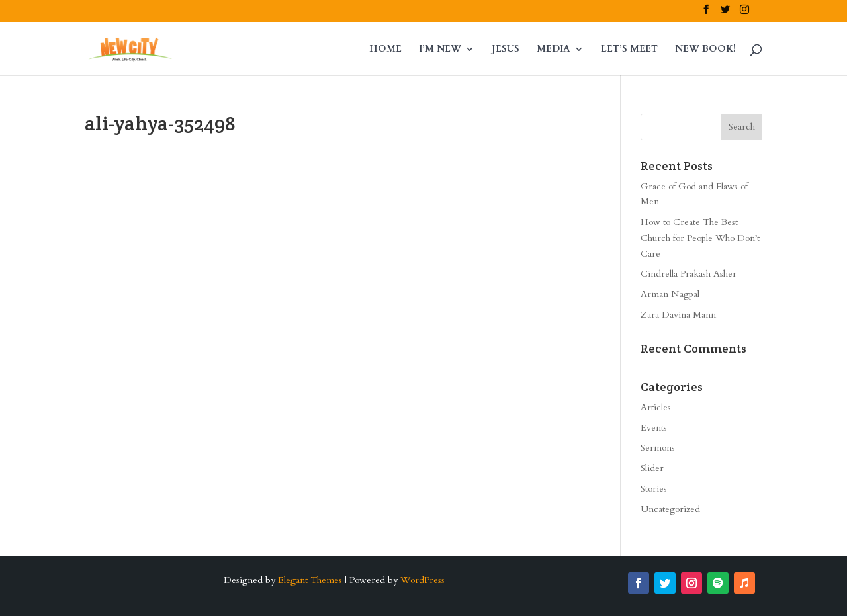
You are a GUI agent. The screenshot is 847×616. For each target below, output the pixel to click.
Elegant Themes (310, 580)
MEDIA (554, 50)
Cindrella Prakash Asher (689, 274)
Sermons (658, 448)
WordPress (423, 580)
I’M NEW (440, 50)
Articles (656, 407)
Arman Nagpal (670, 294)
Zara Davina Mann (678, 315)
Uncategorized (670, 509)
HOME (385, 50)
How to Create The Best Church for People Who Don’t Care (700, 238)
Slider (652, 468)
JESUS (506, 50)
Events (654, 428)
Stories (654, 489)
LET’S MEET (629, 50)
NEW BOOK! (705, 50)
